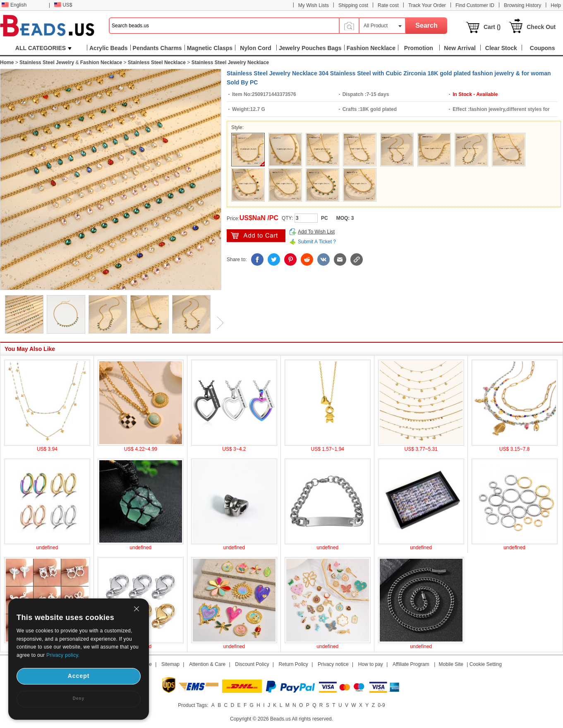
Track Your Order (427, 5)
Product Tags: (193, 705)
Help (556, 5)
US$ (63, 5)
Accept (79, 676)
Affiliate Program (411, 664)
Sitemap (170, 664)
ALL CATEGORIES (43, 48)
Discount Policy (252, 664)
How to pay (371, 664)
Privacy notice (333, 664)
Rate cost (388, 5)
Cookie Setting (486, 664)
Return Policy (293, 664)
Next (217, 323)
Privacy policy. (63, 655)
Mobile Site (451, 664)
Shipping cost (353, 5)
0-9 (381, 705)
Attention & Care (207, 664)
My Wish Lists (314, 5)
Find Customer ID (475, 5)
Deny (79, 698)
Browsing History (522, 5)
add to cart (256, 236)
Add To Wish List (316, 232)
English (14, 5)
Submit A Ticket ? (317, 242)
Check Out (541, 27)
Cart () (492, 27)
